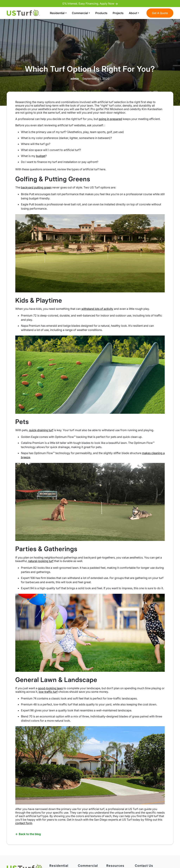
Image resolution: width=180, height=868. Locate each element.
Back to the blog (28, 834)
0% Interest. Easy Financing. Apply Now (90, 4)
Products (101, 13)
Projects (118, 13)
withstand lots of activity (97, 309)
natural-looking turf (41, 561)
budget (41, 156)
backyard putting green (36, 187)
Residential (57, 13)
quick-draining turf (41, 430)
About (133, 13)
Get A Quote (160, 13)
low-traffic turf (48, 692)
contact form (24, 823)
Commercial (80, 13)
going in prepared (110, 119)
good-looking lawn (50, 688)
